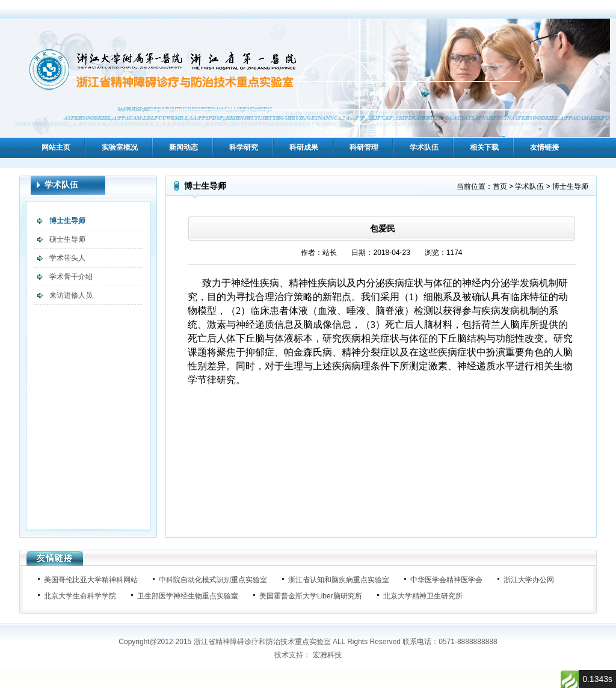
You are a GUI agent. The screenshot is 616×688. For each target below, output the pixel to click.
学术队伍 (424, 147)
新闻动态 (183, 147)
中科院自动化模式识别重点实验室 (213, 580)
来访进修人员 (71, 295)
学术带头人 (67, 258)
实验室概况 (120, 147)
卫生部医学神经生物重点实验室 (188, 596)
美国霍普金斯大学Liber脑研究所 (311, 596)
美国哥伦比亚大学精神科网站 (91, 580)
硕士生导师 (67, 239)
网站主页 (56, 147)
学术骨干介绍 (71, 277)
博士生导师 (67, 221)
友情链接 (544, 147)
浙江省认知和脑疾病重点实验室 (339, 580)
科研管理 (364, 147)
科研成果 (304, 147)
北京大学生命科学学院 (80, 596)
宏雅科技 (327, 655)
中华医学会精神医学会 (446, 580)
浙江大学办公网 (529, 580)
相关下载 (484, 147)
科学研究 (244, 147)
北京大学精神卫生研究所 (423, 596)
